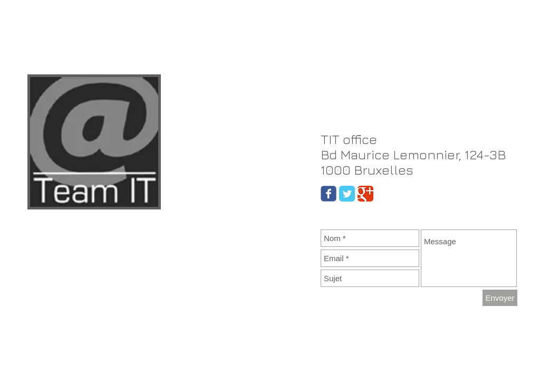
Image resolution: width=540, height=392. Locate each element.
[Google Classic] (365, 194)
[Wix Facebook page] (329, 194)
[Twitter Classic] (347, 194)
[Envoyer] (500, 298)
